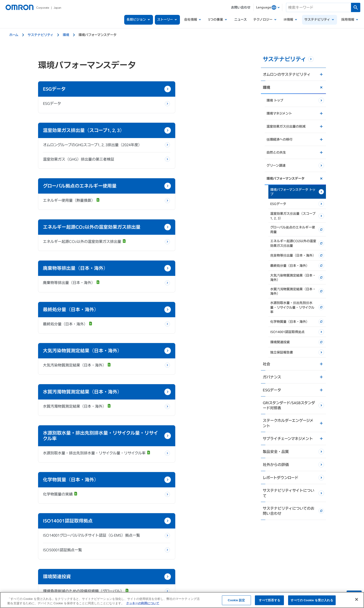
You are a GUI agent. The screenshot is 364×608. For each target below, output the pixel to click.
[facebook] (175, 552)
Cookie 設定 (236, 601)
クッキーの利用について (187, 567)
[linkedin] (203, 552)
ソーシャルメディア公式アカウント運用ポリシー (247, 567)
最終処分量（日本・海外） (180, 218)
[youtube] (189, 552)
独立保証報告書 (56, 416)
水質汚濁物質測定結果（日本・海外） (189, 260)
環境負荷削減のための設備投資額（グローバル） (196, 357)
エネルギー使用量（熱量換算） (71, 165)
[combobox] (268, 7)
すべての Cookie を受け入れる (312, 601)
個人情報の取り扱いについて (91, 567)
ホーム (14, 35)
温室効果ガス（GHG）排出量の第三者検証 (191, 124)
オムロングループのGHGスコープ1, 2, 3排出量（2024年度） (193, 107)
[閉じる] (357, 601)
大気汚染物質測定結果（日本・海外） (77, 260)
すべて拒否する (270, 601)
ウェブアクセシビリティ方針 (310, 567)
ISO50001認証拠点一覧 (62, 375)
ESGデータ (52, 103)
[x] (161, 552)
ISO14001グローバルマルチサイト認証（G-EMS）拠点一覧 (84, 357)
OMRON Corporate (48, 567)
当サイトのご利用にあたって (141, 567)
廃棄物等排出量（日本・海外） (71, 218)
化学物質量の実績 (172, 301)
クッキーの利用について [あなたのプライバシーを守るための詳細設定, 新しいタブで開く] (143, 605)
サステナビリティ (41, 35)
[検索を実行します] (356, 7)
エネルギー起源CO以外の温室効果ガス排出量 (194, 174)
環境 (66, 35)
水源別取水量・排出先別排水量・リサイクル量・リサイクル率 (83, 310)
